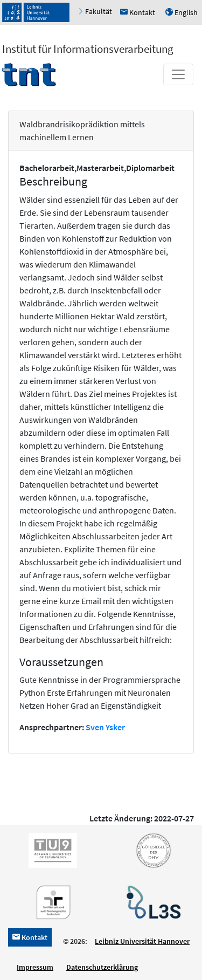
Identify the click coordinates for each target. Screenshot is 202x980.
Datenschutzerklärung (102, 967)
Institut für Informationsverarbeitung (88, 49)
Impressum (35, 967)
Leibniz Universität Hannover (142, 941)
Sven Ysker (105, 727)
